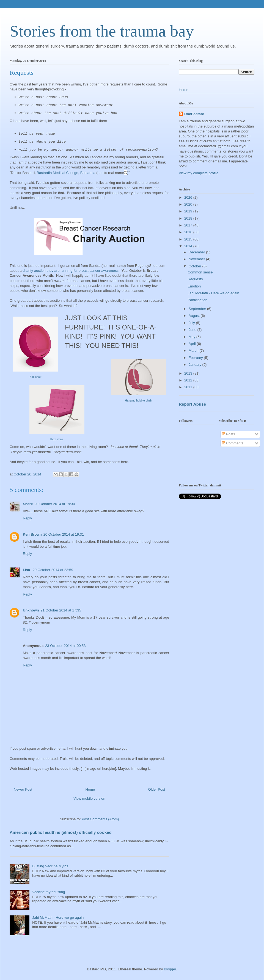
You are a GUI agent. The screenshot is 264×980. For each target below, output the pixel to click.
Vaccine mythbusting (49, 892)
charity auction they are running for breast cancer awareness (71, 271)
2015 (189, 239)
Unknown (31, 610)
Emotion (194, 286)
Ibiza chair (57, 439)
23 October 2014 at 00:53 (65, 646)
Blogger (170, 969)
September (198, 309)
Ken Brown (32, 534)
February (196, 358)
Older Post (157, 789)
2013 (189, 373)
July (192, 323)
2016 (189, 232)
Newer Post (23, 789)
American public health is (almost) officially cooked (61, 832)
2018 (189, 218)
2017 (189, 225)
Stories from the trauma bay (102, 31)
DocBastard (194, 114)
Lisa (27, 570)
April (193, 344)
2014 (189, 246)
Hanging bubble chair (138, 401)
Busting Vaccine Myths (50, 866)
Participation (197, 300)
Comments (233, 443)
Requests (195, 279)
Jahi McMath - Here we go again (58, 917)
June (193, 330)
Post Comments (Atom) (100, 819)
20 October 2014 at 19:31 (64, 534)
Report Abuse (192, 404)
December (197, 252)
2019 (189, 211)
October (196, 266)
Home (90, 789)
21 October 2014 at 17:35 (61, 610)
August (195, 316)
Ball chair (36, 377)
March (194, 351)
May (193, 337)
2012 (189, 380)
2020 (189, 204)
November (197, 259)
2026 (189, 197)
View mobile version (89, 798)
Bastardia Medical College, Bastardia (66, 173)
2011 (189, 387)
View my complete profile (199, 173)
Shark (28, 504)
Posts (229, 434)
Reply (27, 518)
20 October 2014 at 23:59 (53, 570)
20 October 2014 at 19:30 (55, 504)
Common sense (200, 272)
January (196, 365)
